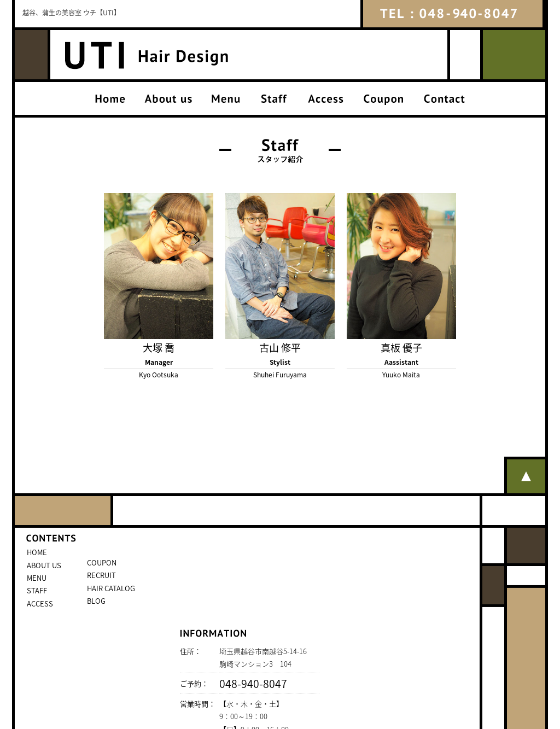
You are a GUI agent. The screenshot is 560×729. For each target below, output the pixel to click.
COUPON (102, 562)
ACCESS (40, 603)
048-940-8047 (253, 683)
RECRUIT (101, 575)
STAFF (37, 590)
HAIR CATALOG (111, 588)
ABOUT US (44, 565)
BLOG (96, 601)
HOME (37, 552)
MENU (37, 578)
